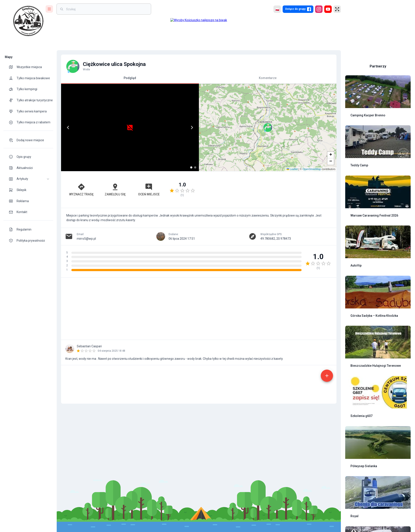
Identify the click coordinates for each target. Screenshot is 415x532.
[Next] (192, 127)
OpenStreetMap (312, 169)
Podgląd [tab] (130, 80)
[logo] (28, 21)
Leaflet (292, 169)
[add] (327, 376)
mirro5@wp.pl (86, 239)
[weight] (106, 9)
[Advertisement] (268, 190)
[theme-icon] (13, 67)
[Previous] (68, 127)
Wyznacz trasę (81, 189)
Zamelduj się (115, 189)
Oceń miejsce (149, 189)
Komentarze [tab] (268, 78)
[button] (28, 179)
